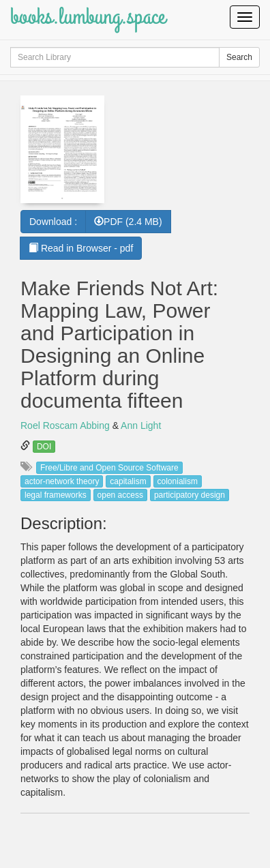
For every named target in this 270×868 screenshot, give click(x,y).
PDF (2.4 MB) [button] (128, 222)
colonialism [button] (178, 481)
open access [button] (120, 495)
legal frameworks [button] (56, 495)
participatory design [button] (190, 495)
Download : (53, 222)
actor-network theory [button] (62, 481)
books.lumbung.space (88, 17)
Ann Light (141, 425)
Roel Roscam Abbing (65, 425)
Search (239, 57)
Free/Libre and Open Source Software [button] (109, 468)
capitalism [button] (128, 481)
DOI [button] (44, 447)
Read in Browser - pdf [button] (81, 248)
